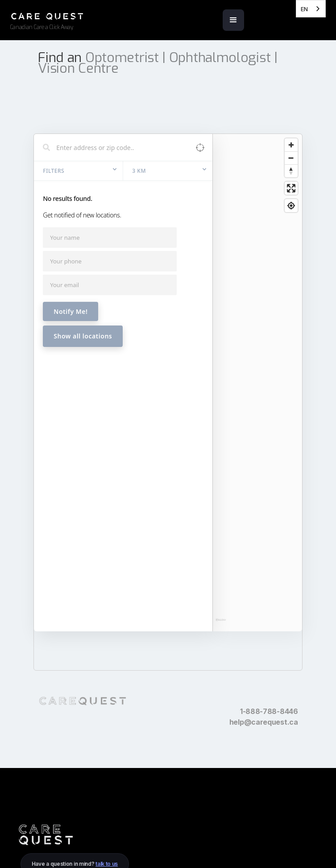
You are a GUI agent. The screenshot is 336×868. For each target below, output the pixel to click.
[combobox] (311, 9)
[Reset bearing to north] (291, 190)
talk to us (107, 864)
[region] (257, 373)
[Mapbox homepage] (221, 585)
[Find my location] (291, 225)
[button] (233, 20)
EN (304, 9)
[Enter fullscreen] (291, 208)
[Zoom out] (291, 177)
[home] (88, 20)
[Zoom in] (291, 165)
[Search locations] (116, 167)
